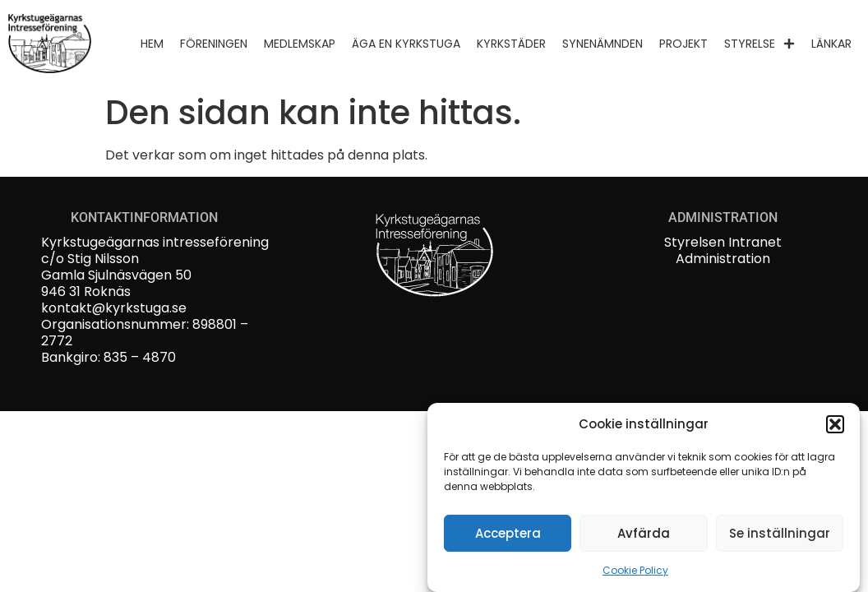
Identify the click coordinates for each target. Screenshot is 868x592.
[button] (835, 427)
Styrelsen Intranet (723, 242)
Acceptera (508, 536)
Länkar (831, 44)
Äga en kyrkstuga (406, 44)
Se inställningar (780, 536)
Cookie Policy (635, 573)
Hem (152, 44)
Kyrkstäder (511, 44)
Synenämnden (603, 44)
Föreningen (214, 44)
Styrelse (759, 44)
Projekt (683, 44)
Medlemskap (300, 44)
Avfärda (644, 536)
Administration (723, 259)
